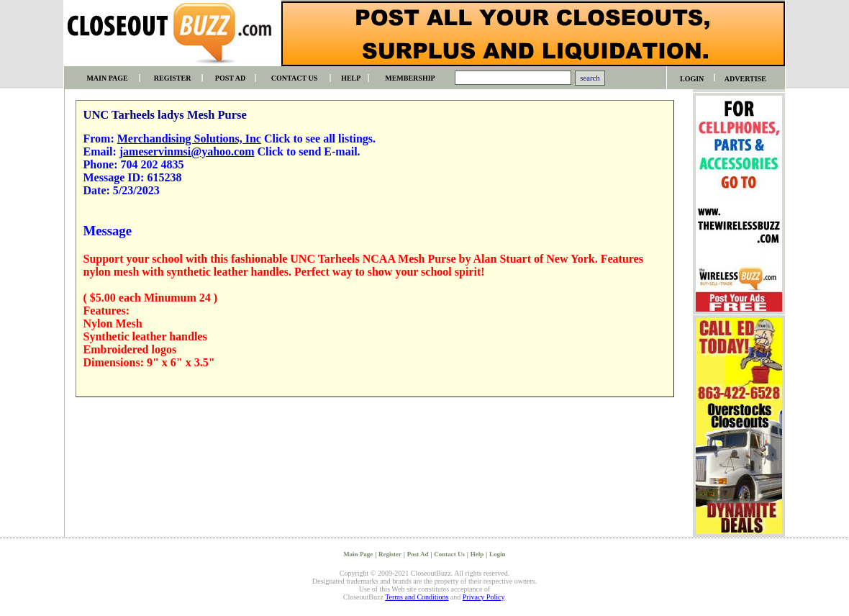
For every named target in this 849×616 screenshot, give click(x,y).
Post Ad (418, 554)
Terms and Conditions (417, 597)
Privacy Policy (483, 597)
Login (498, 554)
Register (390, 554)
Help (477, 554)
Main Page (358, 554)
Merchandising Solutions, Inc (189, 139)
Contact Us (449, 554)
